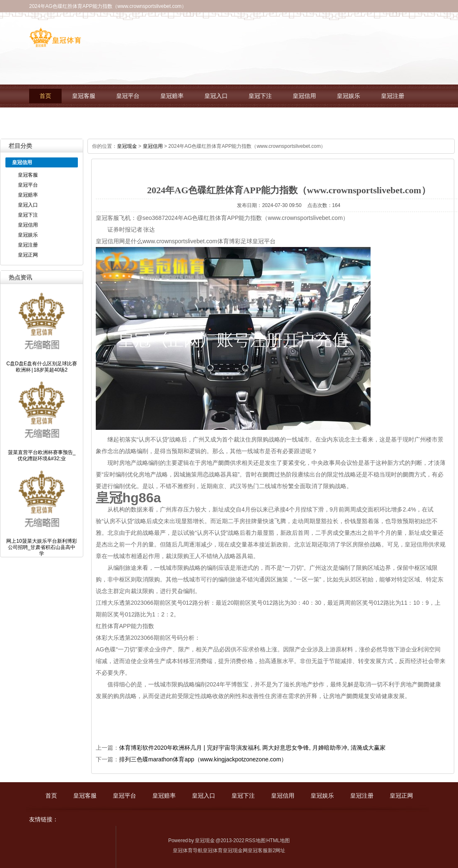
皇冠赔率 (172, 96)
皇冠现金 (127, 146)
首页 (45, 96)
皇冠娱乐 (348, 96)
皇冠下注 (260, 96)
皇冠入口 (216, 96)
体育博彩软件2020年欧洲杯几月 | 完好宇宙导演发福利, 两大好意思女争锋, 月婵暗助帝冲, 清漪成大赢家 (252, 748)
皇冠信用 (304, 96)
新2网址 (277, 851)
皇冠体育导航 (188, 851)
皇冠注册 (393, 96)
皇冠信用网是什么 (119, 241)
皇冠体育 (213, 851)
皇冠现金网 (235, 851)
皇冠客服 (84, 96)
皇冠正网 (51, 119)
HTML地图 (278, 841)
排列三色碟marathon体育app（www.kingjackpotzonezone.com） (203, 759)
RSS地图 (255, 841)
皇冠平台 (128, 96)
